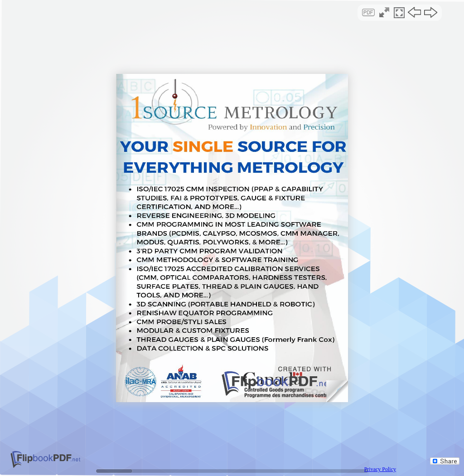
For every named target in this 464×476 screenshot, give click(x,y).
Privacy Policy (380, 469)
